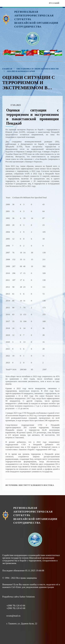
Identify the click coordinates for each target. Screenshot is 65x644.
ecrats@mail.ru (13, 616)
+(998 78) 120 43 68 (16, 608)
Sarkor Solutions (27, 597)
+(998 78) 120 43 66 (16, 606)
